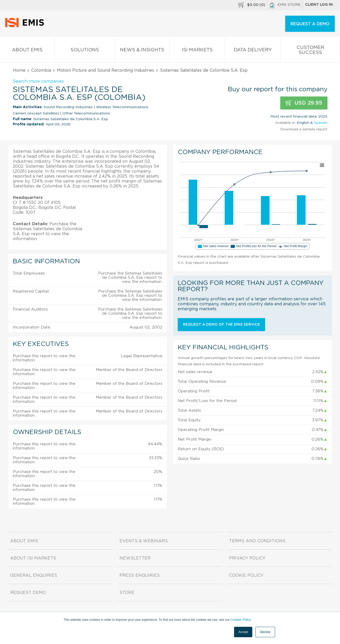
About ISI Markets (33, 558)
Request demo (28, 593)
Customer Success (310, 51)
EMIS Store (285, 5)
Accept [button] (243, 632)
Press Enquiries (140, 575)
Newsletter (135, 558)
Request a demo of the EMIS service (221, 325)
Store (127, 593)
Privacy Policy (247, 558)
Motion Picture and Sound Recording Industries (106, 70)
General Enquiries (34, 575)
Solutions (85, 51)
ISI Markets (197, 51)
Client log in (319, 5)
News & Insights (142, 51)
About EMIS (27, 51)
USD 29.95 (304, 103)
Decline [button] (265, 632)
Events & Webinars (144, 541)
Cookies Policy (241, 620)
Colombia (41, 70)
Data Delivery (253, 51)
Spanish (321, 123)
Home (19, 70)
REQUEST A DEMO (310, 24)
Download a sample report (304, 129)
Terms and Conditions (257, 541)
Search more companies (38, 81)
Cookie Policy (246, 575)
